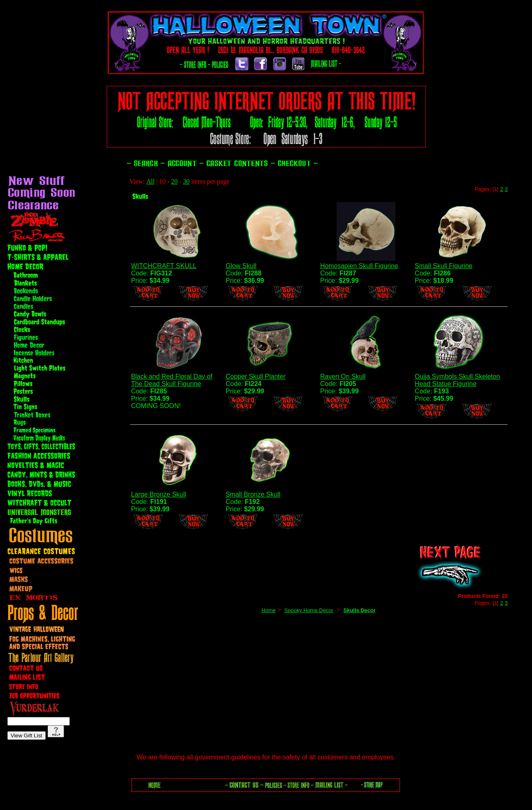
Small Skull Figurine (444, 266)
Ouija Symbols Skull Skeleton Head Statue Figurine (458, 380)
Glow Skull (241, 266)
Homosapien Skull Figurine (359, 266)
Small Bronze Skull (253, 494)
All (150, 181)
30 (186, 181)
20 (174, 181)
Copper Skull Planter (256, 376)
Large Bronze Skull (158, 494)
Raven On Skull (343, 376)
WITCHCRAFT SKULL (164, 266)
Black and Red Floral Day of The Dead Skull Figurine (172, 380)
